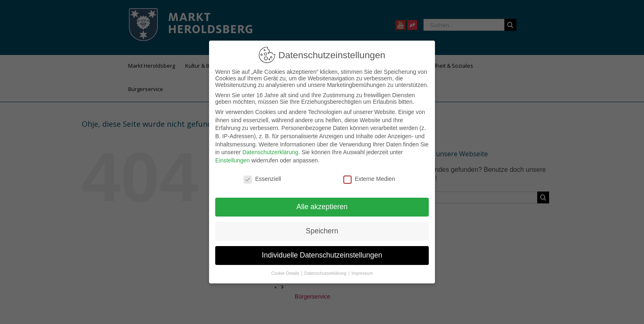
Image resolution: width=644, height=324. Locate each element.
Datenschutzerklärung (270, 152)
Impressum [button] (362, 273)
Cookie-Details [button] (286, 273)
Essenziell (262, 179)
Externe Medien (369, 179)
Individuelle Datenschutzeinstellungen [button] (322, 255)
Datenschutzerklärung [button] (326, 273)
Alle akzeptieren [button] (322, 207)
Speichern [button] (322, 231)
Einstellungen (232, 160)
